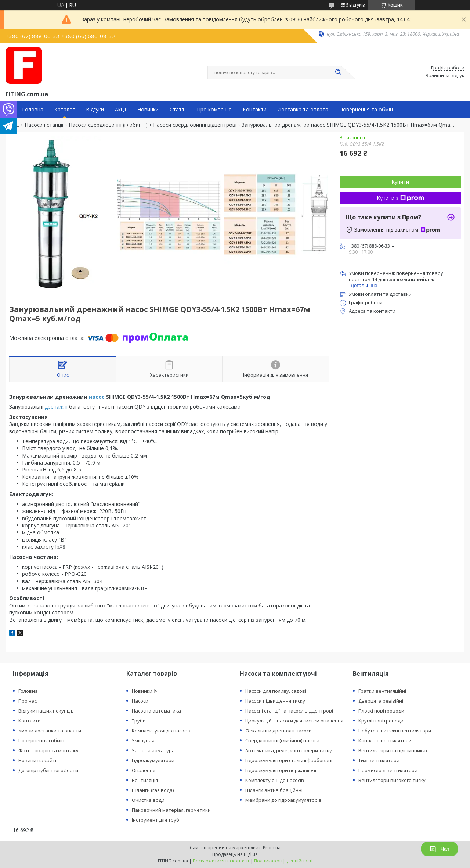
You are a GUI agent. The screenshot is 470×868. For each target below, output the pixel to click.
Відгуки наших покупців (46, 711)
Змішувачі (144, 740)
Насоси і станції (44, 125)
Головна (33, 110)
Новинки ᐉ (144, 691)
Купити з (400, 198)
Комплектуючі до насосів (161, 731)
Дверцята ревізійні (381, 701)
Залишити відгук (445, 76)
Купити (400, 182)
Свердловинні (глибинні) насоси (282, 740)
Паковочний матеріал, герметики (171, 810)
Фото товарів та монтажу (48, 750)
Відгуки (95, 110)
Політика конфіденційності (283, 861)
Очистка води (148, 800)
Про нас (28, 701)
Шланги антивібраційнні (274, 790)
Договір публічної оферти (48, 770)
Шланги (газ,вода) (153, 790)
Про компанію (214, 110)
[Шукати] (338, 72)
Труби (139, 721)
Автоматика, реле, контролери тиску (289, 750)
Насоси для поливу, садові (276, 691)
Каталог (65, 110)
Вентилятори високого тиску (392, 780)
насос (97, 397)
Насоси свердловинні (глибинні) (108, 125)
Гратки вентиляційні (382, 691)
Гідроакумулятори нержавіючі (281, 770)
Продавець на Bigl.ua (235, 854)
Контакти (255, 110)
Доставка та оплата (303, 110)
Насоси (140, 701)
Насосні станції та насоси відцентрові (289, 711)
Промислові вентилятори (388, 770)
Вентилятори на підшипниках (393, 750)
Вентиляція (145, 780)
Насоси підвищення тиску (275, 701)
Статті (178, 110)
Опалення (144, 770)
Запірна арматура (153, 750)
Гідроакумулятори (153, 760)
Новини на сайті (37, 760)
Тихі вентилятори (379, 760)
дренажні (56, 407)
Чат (440, 849)
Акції (121, 110)
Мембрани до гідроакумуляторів (283, 800)
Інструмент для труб (156, 820)
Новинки (148, 110)
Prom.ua (272, 848)
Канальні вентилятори (385, 740)
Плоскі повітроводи (381, 711)
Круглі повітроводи (381, 721)
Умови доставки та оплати (50, 731)
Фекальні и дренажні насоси (279, 731)
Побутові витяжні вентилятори (395, 731)
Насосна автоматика (156, 711)
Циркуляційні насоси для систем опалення (294, 721)
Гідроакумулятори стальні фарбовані (289, 760)
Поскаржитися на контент (221, 861)
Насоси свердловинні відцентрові (195, 125)
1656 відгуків (351, 5)
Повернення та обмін (366, 110)
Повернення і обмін (41, 740)
